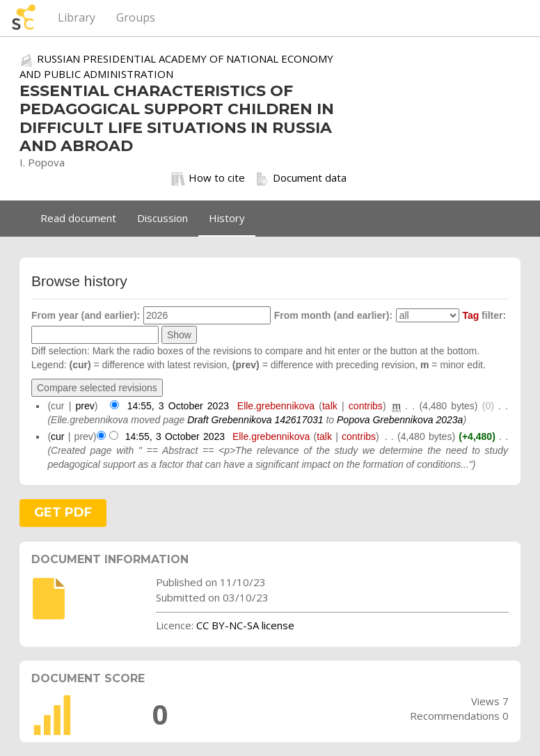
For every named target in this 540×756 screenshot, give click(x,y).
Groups (136, 17)
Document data (301, 178)
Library (77, 17)
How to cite (208, 178)
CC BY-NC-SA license (245, 625)
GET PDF (63, 512)
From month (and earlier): (333, 315)
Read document (78, 218)
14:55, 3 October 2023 (178, 406)
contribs (366, 406)
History (227, 218)
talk (330, 406)
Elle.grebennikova (276, 406)
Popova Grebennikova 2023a (400, 420)
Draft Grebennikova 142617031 (255, 420)
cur (57, 436)
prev (85, 406)
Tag (470, 315)
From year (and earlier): (86, 315)
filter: (484, 315)
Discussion (162, 218)
